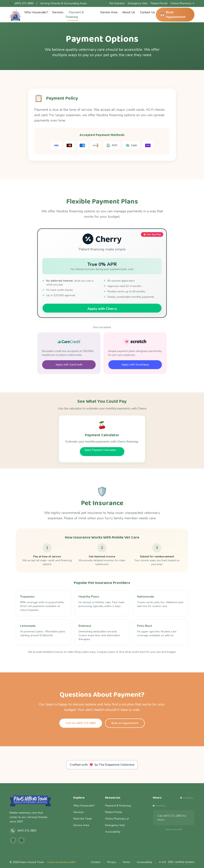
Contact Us (148, 12)
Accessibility (113, 832)
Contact (96, 862)
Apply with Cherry (102, 309)
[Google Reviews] (22, 840)
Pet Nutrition (117, 3)
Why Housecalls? (36, 12)
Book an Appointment (125, 723)
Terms (126, 862)
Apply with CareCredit (69, 365)
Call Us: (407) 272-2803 (81, 723)
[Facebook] (13, 840)
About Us (129, 12)
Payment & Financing (75, 15)
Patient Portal (159, 3)
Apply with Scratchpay (135, 365)
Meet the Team (83, 819)
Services (58, 12)
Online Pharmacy (117, 819)
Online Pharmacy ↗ (182, 3)
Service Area (109, 12)
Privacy (112, 862)
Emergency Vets (138, 3)
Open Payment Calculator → (102, 450)
